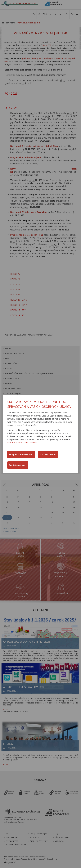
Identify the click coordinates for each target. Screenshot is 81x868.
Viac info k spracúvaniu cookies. (22, 443)
